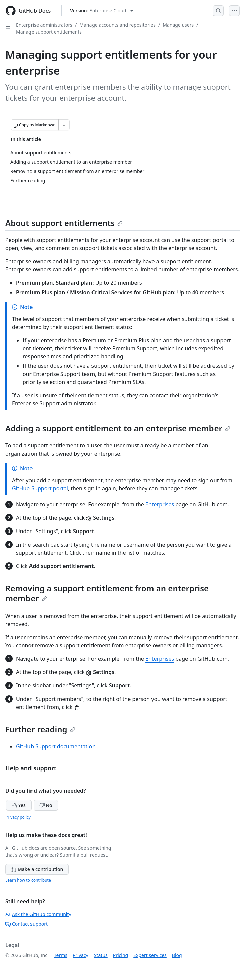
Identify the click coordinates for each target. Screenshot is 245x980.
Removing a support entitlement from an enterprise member (107, 593)
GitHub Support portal (40, 488)
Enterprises (160, 504)
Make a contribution (37, 869)
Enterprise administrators (44, 25)
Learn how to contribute (28, 880)
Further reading (40, 729)
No (46, 805)
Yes (19, 805)
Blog (177, 955)
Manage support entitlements (49, 32)
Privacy (81, 955)
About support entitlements (64, 223)
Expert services (150, 955)
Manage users (178, 25)
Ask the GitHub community (38, 914)
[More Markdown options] (64, 125)
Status (101, 955)
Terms (61, 955)
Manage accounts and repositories (117, 25)
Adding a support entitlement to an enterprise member (118, 428)
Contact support (26, 924)
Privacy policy (18, 817)
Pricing (120, 955)
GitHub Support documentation (56, 746)
